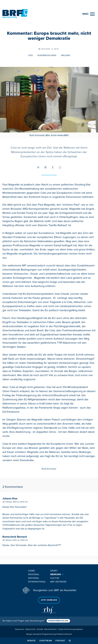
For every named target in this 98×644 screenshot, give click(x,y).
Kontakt (40, 629)
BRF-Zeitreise (58, 582)
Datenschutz (31, 629)
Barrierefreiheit (51, 629)
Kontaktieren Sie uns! (58, 621)
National (34, 578)
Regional (34, 574)
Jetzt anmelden (49, 600)
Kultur (55, 578)
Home (31, 571)
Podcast (60, 641)
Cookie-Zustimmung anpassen (70, 629)
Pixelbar (60, 634)
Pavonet (69, 634)
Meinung (56, 574)
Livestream (46, 641)
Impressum (20, 629)
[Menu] (89, 14)
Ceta (30, 55)
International (37, 582)
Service (31, 641)
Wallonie (65, 55)
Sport (54, 571)
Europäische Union (47, 55)
